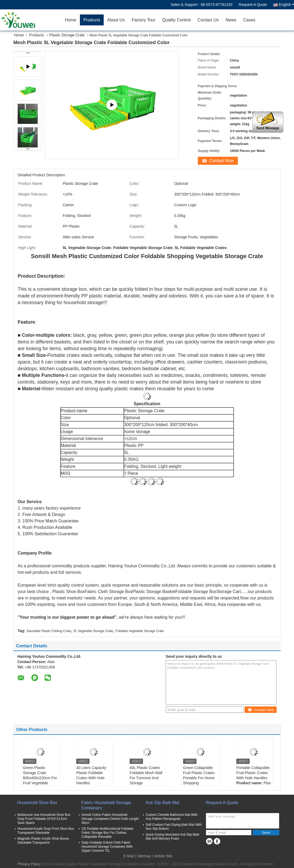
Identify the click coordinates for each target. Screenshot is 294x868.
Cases (249, 20)
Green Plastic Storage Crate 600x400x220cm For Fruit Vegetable (40, 775)
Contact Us (208, 20)
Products (92, 20)
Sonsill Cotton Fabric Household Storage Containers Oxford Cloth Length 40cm (110, 819)
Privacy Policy (29, 864)
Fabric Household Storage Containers (106, 805)
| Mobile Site (162, 856)
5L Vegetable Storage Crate (93, 631)
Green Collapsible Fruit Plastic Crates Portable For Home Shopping (199, 775)
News (231, 20)
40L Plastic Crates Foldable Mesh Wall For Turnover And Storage (146, 775)
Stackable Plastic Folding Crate (49, 631)
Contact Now (222, 161)
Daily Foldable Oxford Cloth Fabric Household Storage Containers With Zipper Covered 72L (107, 847)
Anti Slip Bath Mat (162, 803)
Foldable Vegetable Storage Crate (140, 631)
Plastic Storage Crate (67, 35)
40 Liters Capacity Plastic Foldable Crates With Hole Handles (91, 775)
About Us (116, 20)
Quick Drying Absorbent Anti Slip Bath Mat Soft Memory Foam (173, 837)
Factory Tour (144, 20)
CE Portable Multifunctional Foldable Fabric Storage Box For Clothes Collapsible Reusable (107, 833)
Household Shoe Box (37, 803)
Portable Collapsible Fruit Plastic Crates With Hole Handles (253, 773)
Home (71, 20)
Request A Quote (253, 5)
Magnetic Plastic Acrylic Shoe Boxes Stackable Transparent (43, 841)
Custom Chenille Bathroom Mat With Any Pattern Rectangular (172, 817)
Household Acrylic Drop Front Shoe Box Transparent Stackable (46, 831)
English (286, 5)
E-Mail (129, 856)
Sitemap (144, 856)
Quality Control (176, 20)
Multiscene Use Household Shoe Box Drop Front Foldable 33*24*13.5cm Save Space (44, 819)
